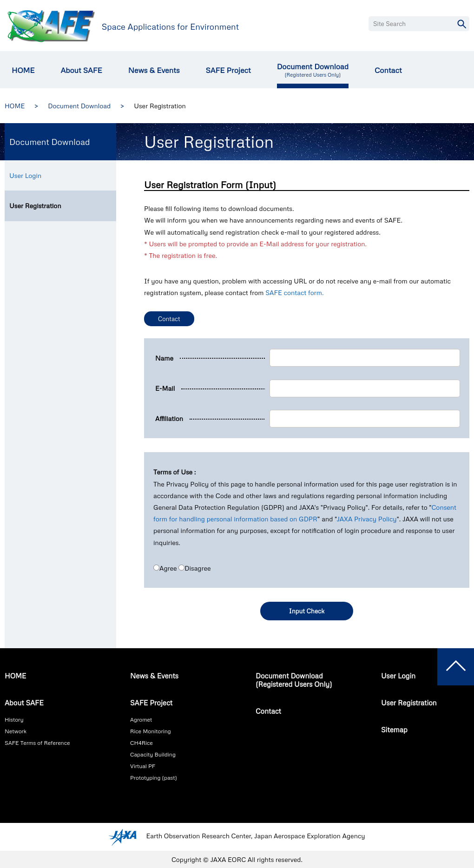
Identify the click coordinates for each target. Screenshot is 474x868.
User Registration (35, 206)
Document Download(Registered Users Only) (294, 680)
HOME (23, 70)
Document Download (313, 70)
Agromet (141, 720)
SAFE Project (228, 70)
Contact (388, 70)
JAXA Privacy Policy (366, 519)
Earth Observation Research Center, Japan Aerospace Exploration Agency (255, 836)
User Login (25, 175)
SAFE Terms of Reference (37, 743)
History (14, 720)
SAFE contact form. (294, 293)
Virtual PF (143, 766)
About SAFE (81, 70)
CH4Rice (142, 743)
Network (16, 731)
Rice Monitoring (151, 731)
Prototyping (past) (154, 778)
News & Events (154, 70)
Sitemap (394, 730)
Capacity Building (153, 754)
